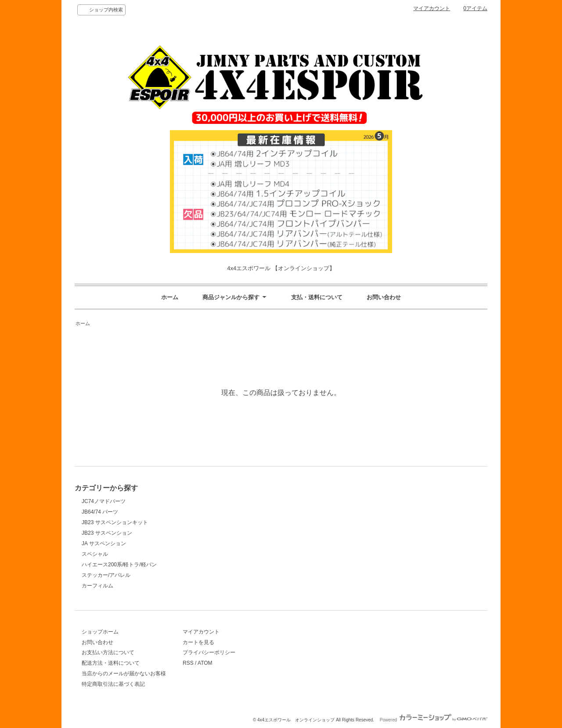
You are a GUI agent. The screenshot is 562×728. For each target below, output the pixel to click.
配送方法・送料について (111, 663)
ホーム (170, 297)
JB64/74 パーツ (100, 512)
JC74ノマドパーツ (104, 501)
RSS (188, 663)
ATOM (205, 663)
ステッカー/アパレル (106, 575)
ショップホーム (100, 632)
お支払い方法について (108, 652)
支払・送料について (317, 297)
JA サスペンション (104, 543)
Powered (434, 720)
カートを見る (198, 642)
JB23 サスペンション (107, 533)
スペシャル (95, 554)
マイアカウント (432, 8)
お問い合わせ (384, 297)
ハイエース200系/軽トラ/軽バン (119, 565)
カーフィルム (97, 586)
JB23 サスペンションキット (115, 522)
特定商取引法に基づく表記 (113, 684)
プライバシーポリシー (209, 652)
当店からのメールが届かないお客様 (124, 674)
